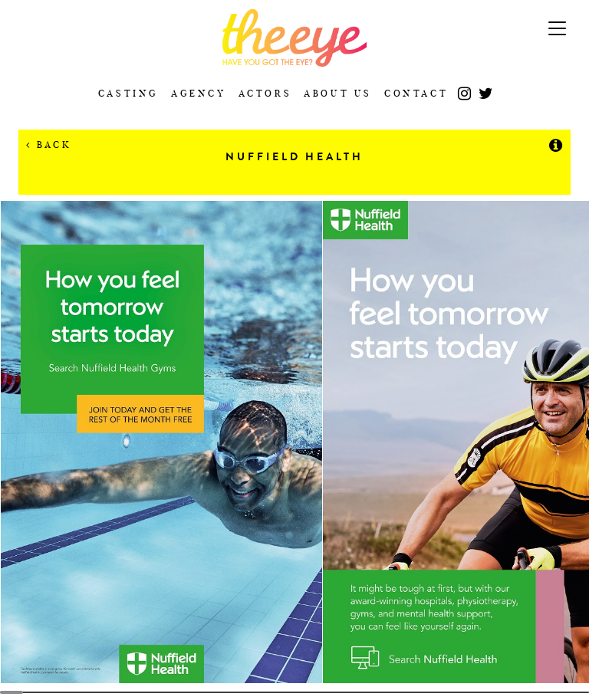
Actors (265, 93)
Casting (128, 93)
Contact (416, 93)
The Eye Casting (294, 38)
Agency (199, 93)
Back (49, 145)
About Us (338, 93)
